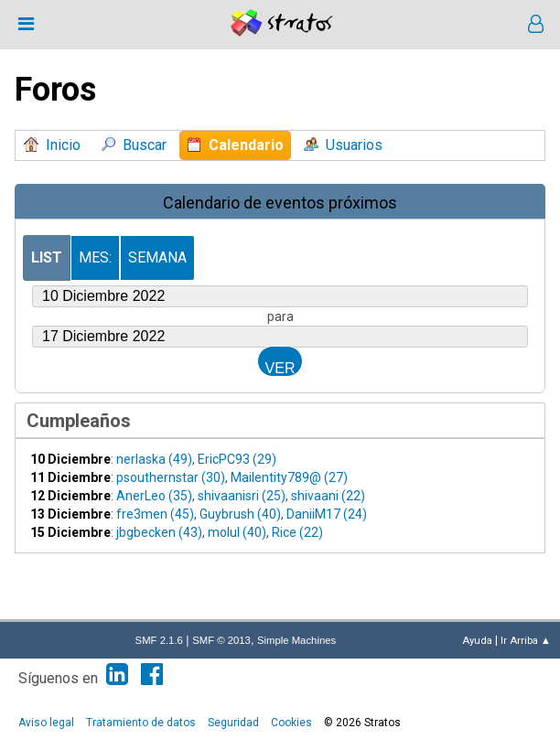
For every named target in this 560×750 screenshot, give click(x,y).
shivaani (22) (328, 496)
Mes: (95, 257)
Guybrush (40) (240, 514)
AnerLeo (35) (154, 496)
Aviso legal (46, 723)
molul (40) (237, 532)
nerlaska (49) (154, 459)
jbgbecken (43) (159, 532)
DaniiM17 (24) (327, 514)
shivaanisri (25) (242, 496)
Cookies (291, 723)
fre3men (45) (155, 514)
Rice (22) (297, 532)
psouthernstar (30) (171, 477)
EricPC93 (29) (237, 459)
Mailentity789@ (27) (289, 477)
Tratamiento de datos (141, 723)
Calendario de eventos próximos (280, 203)
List (47, 257)
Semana (157, 257)
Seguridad (233, 723)
